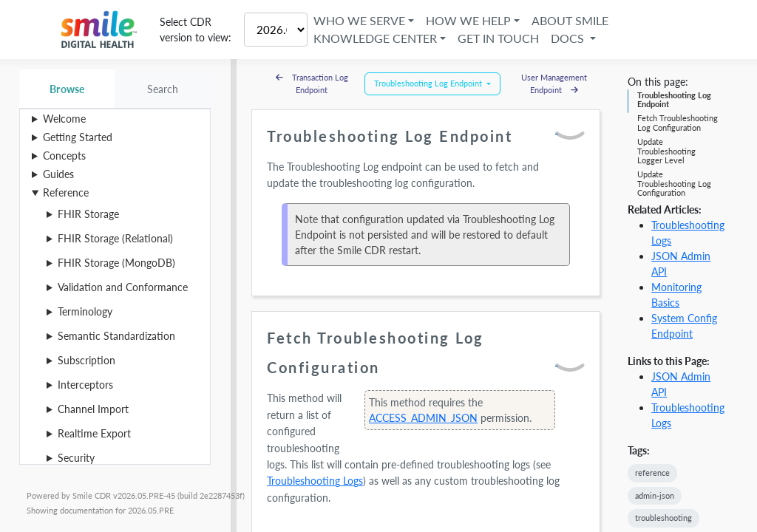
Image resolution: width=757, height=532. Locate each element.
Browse (67, 89)
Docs (569, 38)
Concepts (64, 156)
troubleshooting (663, 518)
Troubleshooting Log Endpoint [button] (429, 83)
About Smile (570, 20)
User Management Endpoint (554, 83)
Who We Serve (359, 20)
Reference (66, 192)
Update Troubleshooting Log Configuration (674, 183)
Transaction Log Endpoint (312, 83)
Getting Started (78, 137)
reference (652, 473)
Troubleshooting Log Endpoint (674, 99)
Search (163, 89)
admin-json (655, 495)
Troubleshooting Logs (315, 481)
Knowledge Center (375, 38)
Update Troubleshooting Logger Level (666, 151)
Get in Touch (498, 38)
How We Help (468, 20)
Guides (58, 174)
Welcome (64, 119)
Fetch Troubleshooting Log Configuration (678, 122)
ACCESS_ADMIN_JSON (423, 418)
